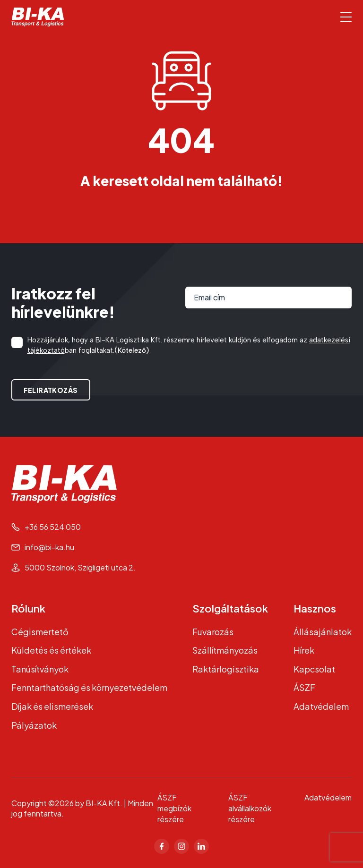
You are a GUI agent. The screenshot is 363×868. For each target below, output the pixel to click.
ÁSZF (304, 687)
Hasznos (315, 608)
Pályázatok (34, 725)
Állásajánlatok (323, 632)
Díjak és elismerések (52, 706)
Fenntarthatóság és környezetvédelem (89, 687)
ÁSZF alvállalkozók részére (250, 808)
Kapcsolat (314, 669)
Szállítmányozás (225, 650)
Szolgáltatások (230, 608)
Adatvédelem (321, 706)
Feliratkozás (51, 390)
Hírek (304, 650)
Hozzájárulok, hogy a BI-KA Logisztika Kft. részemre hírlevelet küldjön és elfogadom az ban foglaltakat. (189, 346)
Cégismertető (40, 632)
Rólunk (28, 608)
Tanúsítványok (40, 669)
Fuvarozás (213, 632)
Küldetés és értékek (51, 650)
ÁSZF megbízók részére (174, 808)
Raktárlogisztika (226, 669)
